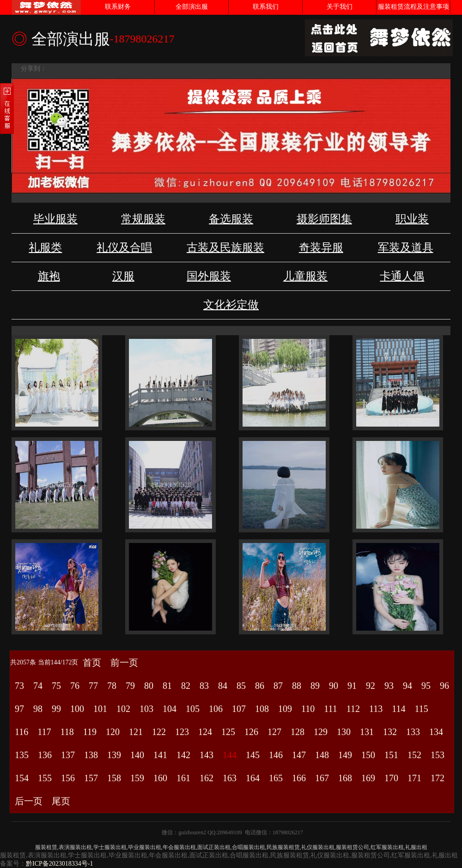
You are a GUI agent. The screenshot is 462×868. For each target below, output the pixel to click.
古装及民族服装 (225, 247)
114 (398, 709)
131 (367, 732)
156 (68, 778)
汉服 (123, 276)
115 (422, 709)
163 (230, 778)
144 (230, 755)
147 (299, 755)
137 (68, 755)
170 (391, 778)
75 (56, 686)
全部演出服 (192, 7)
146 (276, 755)
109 (285, 709)
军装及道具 (406, 247)
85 (241, 686)
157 (91, 778)
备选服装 (231, 219)
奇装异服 (321, 247)
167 (322, 778)
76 (75, 686)
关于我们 (340, 7)
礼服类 (45, 247)
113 (376, 709)
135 (22, 755)
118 (67, 732)
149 (345, 755)
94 (407, 686)
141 (160, 755)
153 (438, 755)
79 (130, 686)
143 (207, 755)
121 (136, 732)
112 (353, 709)
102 (123, 709)
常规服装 (143, 219)
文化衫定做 (231, 305)
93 (389, 686)
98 (38, 709)
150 (368, 755)
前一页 (124, 663)
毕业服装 (55, 219)
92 (371, 686)
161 (183, 778)
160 (160, 778)
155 (45, 778)
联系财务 (118, 7)
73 (19, 686)
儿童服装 (305, 276)
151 (391, 755)
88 (297, 686)
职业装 (412, 219)
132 (390, 732)
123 (182, 732)
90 (334, 686)
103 (146, 709)
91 (352, 686)
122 (159, 732)
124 (205, 732)
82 (186, 686)
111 (331, 709)
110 (308, 709)
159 (137, 778)
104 (170, 709)
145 (253, 755)
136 (45, 755)
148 (322, 755)
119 (90, 732)
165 (276, 778)
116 (21, 732)
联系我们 (266, 7)
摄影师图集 (324, 219)
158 (114, 778)
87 (278, 686)
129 (321, 732)
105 (193, 709)
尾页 (61, 801)
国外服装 (209, 276)
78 (112, 686)
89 (315, 686)
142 (183, 755)
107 (239, 709)
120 (113, 732)
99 (56, 709)
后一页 (29, 801)
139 (114, 755)
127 (274, 732)
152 (414, 755)
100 (77, 709)
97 (19, 709)
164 (253, 778)
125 (228, 732)
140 (137, 755)
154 (22, 778)
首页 (92, 663)
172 (438, 778)
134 (436, 732)
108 (262, 709)
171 (414, 778)
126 (251, 732)
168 (345, 778)
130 (344, 732)
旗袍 (49, 276)
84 (223, 686)
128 (298, 732)
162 (207, 778)
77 (93, 686)
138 (91, 755)
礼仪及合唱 (124, 247)
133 (413, 732)
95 (426, 686)
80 (149, 686)
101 (100, 709)
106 (216, 709)
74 (38, 686)
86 (260, 686)
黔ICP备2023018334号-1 (59, 864)
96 (444, 686)
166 (299, 778)
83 (204, 686)
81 (167, 686)
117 (44, 732)
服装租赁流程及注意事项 (413, 7)
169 (368, 778)
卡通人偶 (402, 276)
